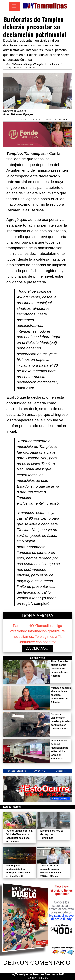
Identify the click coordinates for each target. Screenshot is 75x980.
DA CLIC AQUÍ (37, 648)
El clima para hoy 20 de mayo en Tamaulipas (52, 834)
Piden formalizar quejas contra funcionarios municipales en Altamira (60, 669)
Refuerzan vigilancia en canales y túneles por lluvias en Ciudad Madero (61, 721)
